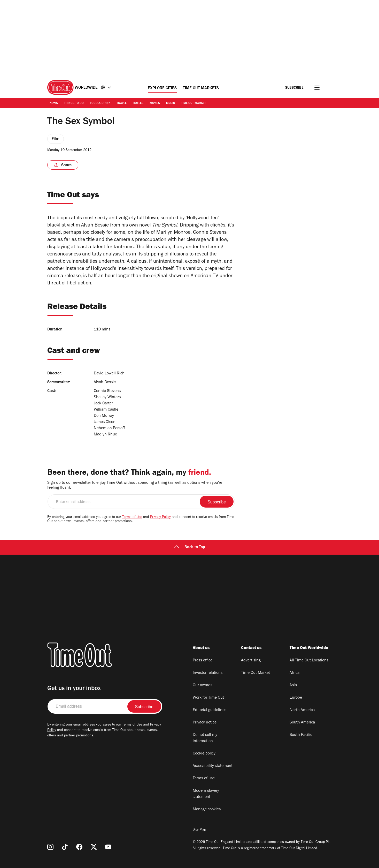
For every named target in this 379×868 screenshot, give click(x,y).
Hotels (138, 103)
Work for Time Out (208, 698)
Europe (296, 698)
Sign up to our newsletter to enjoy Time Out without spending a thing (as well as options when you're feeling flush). (135, 485)
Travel (122, 103)
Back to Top (190, 547)
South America (302, 723)
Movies (155, 103)
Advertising (251, 661)
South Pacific (301, 735)
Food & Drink (100, 103)
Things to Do (74, 103)
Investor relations (208, 673)
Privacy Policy (160, 517)
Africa (295, 673)
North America (302, 710)
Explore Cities (162, 88)
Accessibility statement (213, 766)
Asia (293, 685)
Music (171, 103)
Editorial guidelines (210, 710)
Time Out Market (194, 103)
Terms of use (204, 779)
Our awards (203, 685)
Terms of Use (132, 517)
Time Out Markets (201, 88)
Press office (203, 661)
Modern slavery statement (206, 794)
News (54, 103)
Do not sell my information (205, 738)
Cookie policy (204, 754)
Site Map (199, 830)
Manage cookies (207, 810)
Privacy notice (205, 723)
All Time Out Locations (309, 661)
